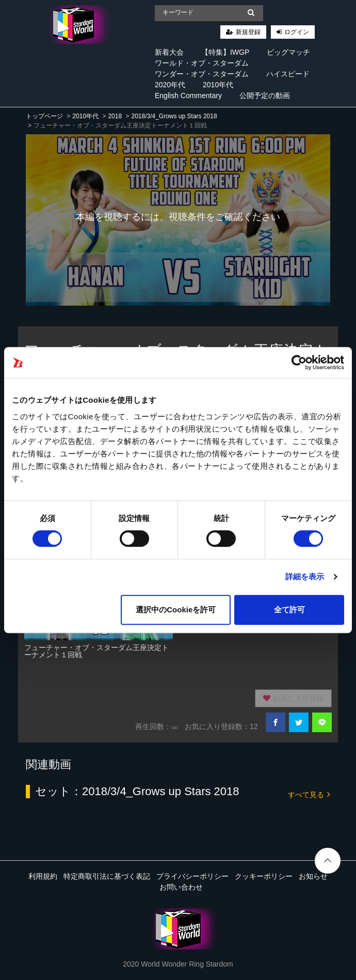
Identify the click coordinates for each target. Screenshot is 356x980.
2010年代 (218, 85)
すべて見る (309, 794)
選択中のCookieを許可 (176, 610)
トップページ (44, 116)
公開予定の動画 (265, 96)
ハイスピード (288, 74)
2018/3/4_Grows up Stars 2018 (174, 116)
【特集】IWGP (225, 52)
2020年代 (170, 85)
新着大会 (169, 52)
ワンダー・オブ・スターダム (202, 74)
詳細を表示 (305, 576)
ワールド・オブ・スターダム (202, 63)
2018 (115, 116)
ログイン (297, 32)
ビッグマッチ (288, 52)
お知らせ (313, 876)
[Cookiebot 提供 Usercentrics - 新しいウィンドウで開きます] (299, 362)
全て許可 (289, 610)
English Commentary (188, 96)
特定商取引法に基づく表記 (107, 876)
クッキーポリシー (264, 876)
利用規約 (43, 876)
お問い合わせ (181, 887)
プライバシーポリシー (192, 876)
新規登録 (248, 32)
